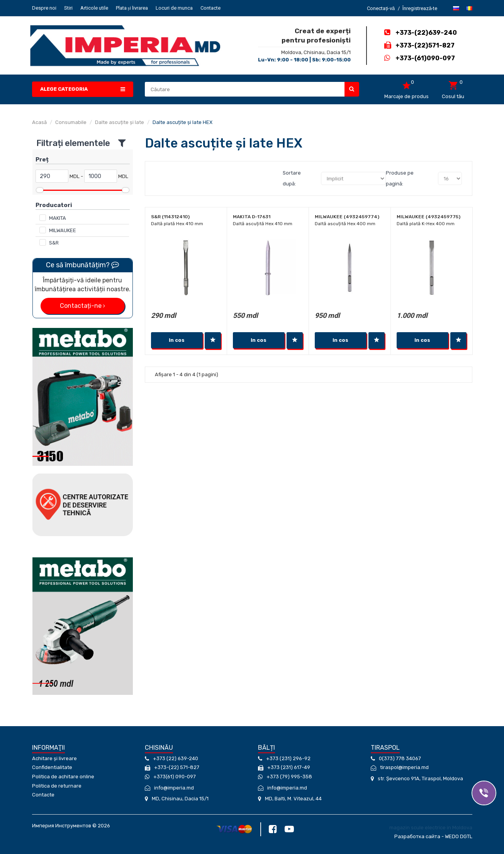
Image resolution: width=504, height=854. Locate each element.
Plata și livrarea (132, 8)
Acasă (39, 122)
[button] (83, 89)
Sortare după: (292, 178)
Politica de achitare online (63, 777)
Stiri (68, 8)
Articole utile (94, 8)
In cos (177, 340)
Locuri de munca (174, 8)
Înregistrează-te (420, 8)
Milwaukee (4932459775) (428, 217)
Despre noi (44, 8)
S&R (54, 243)
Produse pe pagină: (400, 178)
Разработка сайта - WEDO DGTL (433, 836)
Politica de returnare (57, 786)
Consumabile (71, 122)
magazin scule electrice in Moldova (431, 828)
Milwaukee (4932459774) (347, 217)
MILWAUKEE (63, 230)
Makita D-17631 (252, 217)
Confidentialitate (52, 767)
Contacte (210, 8)
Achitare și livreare (54, 758)
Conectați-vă (381, 8)
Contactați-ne (82, 306)
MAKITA (58, 218)
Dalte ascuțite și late (120, 122)
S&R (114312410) (170, 217)
